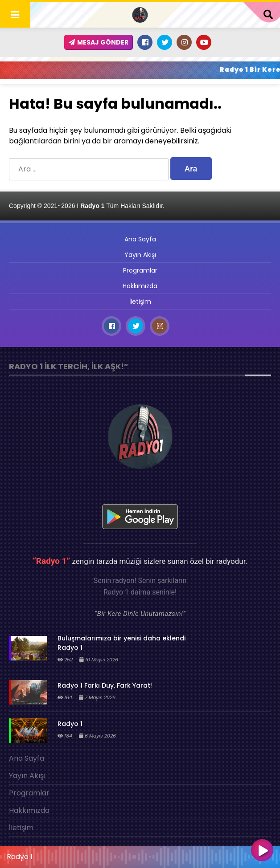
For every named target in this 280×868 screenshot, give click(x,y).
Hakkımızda (140, 286)
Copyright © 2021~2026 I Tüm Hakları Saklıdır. (87, 206)
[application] (140, 855)
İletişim (140, 302)
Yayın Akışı (140, 255)
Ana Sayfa (140, 239)
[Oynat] (262, 851)
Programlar (140, 270)
